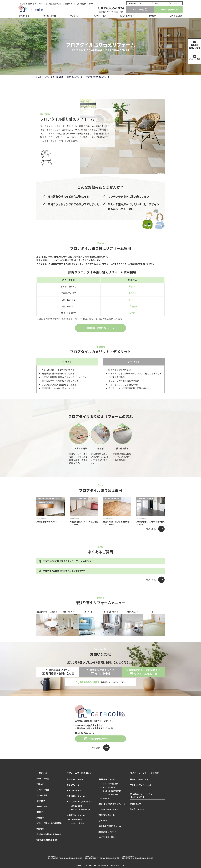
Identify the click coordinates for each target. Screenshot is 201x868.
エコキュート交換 (77, 823)
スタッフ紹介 (42, 806)
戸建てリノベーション (139, 779)
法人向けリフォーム (138, 809)
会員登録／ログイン (136, 3)
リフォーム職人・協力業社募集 (49, 823)
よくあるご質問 (176, 16)
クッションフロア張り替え (112, 791)
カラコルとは (42, 773)
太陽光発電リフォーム (107, 832)
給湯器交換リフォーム (76, 815)
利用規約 (40, 829)
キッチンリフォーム (75, 779)
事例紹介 (152, 16)
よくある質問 (42, 795)
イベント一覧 (138, 9)
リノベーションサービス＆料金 (144, 773)
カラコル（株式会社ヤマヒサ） (115, 865)
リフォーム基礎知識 (167, 9)
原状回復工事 (135, 804)
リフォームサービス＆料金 (79, 773)
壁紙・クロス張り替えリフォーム (112, 804)
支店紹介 (40, 818)
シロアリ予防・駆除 (107, 837)
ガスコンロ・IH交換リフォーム (79, 802)
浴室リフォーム (73, 785)
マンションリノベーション (141, 785)
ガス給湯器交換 (77, 819)
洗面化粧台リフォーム (76, 796)
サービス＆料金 (50, 16)
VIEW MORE (151, 529)
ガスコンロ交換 (77, 806)
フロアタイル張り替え (111, 795)
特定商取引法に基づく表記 (47, 840)
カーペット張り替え (110, 787)
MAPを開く (96, 748)
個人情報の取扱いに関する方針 (49, 834)
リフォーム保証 (43, 790)
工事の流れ (41, 784)
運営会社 (40, 812)
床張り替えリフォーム (107, 779)
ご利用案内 (41, 801)
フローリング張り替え (111, 784)
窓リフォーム (104, 820)
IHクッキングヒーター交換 (81, 810)
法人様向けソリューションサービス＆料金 (142, 796)
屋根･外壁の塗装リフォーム (110, 826)
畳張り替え (107, 798)
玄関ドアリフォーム (107, 815)
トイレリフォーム (74, 790)
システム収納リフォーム (108, 809)
